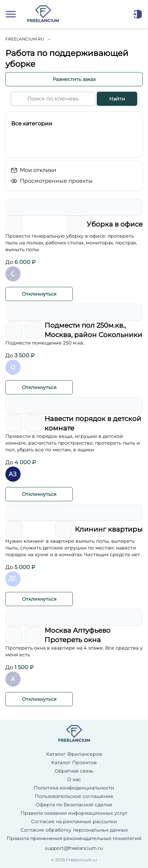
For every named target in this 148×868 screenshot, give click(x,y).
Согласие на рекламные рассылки (74, 821)
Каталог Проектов (74, 762)
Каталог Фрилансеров (74, 754)
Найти (117, 99)
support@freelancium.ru (74, 848)
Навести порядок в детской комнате (93, 423)
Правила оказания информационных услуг (74, 813)
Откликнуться (39, 294)
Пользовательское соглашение (74, 796)
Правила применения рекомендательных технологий (74, 838)
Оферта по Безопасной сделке (74, 805)
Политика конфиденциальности (74, 788)
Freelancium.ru (25, 39)
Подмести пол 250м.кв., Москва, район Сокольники (93, 330)
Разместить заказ (74, 79)
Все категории (32, 124)
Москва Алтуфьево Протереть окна (78, 635)
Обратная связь (74, 771)
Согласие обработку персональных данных (74, 830)
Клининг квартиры (109, 529)
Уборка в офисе (115, 224)
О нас (74, 779)
